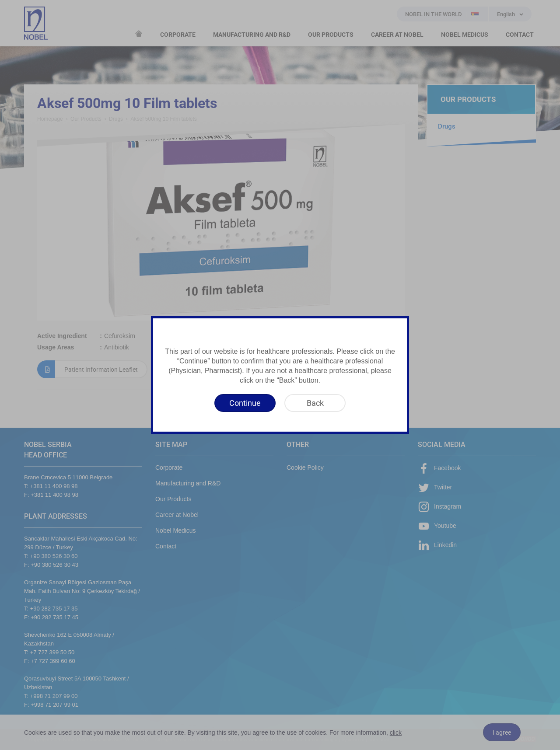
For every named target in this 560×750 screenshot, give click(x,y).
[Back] (315, 403)
